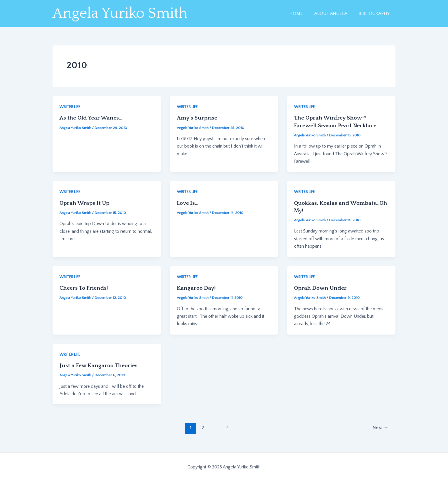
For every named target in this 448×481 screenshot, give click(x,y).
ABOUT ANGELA (334, 13)
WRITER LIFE (70, 107)
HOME (302, 13)
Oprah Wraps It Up (85, 203)
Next (380, 428)
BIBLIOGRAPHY (375, 13)
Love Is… (188, 203)
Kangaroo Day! (197, 288)
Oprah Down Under (321, 288)
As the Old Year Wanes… (91, 118)
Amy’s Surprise (197, 118)
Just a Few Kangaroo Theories (99, 365)
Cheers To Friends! (84, 288)
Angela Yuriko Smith (120, 13)
